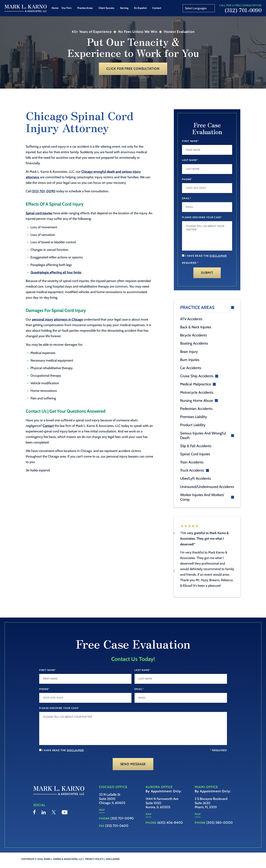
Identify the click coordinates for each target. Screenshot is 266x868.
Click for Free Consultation (133, 69)
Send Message (133, 770)
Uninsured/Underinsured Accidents (207, 487)
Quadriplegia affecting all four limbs (56, 272)
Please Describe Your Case (202, 217)
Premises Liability (193, 417)
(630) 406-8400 (170, 828)
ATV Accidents (191, 319)
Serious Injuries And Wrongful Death (203, 435)
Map (102, 815)
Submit (207, 273)
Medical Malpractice (196, 384)
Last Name (190, 160)
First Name (190, 141)
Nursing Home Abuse (197, 401)
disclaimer (218, 256)
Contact (157, 8)
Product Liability (193, 425)
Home (55, 8)
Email (187, 198)
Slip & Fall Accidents (196, 446)
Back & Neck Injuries (196, 327)
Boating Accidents (194, 343)
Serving (124, 8)
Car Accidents (191, 368)
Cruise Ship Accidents (197, 376)
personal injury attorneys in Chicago (57, 319)
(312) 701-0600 (117, 831)
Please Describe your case (59, 714)
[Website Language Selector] (199, 8)
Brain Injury (189, 352)
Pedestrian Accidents (196, 409)
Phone (187, 179)
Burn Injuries (190, 360)
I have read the (206, 256)
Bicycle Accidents (193, 335)
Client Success (106, 8)
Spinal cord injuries (39, 213)
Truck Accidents (192, 470)
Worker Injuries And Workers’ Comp (202, 497)
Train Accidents (192, 462)
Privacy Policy (94, 864)
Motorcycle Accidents (197, 392)
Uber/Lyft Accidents (195, 478)
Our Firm (66, 8)
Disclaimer (113, 864)
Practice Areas (85, 8)
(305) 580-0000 (220, 828)
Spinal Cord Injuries (195, 454)
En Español (140, 8)
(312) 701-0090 (243, 10)
